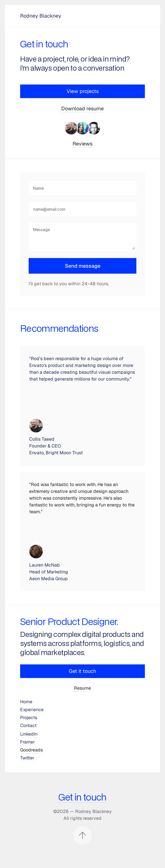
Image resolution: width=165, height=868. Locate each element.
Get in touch (82, 798)
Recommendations (59, 329)
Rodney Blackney (41, 16)
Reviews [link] (82, 144)
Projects (29, 718)
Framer (27, 742)
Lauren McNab (45, 565)
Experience (32, 710)
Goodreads (31, 750)
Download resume (82, 108)
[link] (83, 128)
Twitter (27, 758)
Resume (82, 688)
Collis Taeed (42, 439)
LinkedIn (29, 734)
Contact (28, 726)
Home (26, 702)
